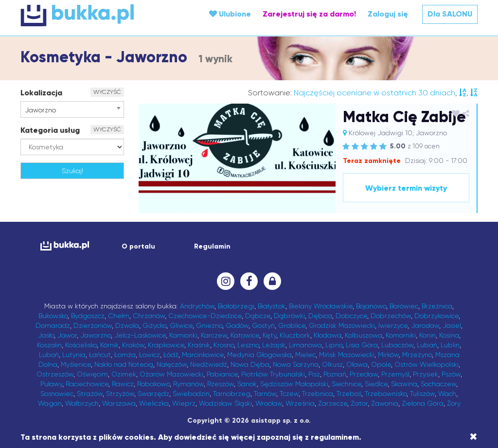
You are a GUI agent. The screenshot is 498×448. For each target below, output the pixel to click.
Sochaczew (438, 384)
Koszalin (49, 345)
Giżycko (154, 325)
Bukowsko (53, 316)
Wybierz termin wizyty (406, 188)
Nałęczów (172, 364)
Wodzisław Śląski (225, 403)
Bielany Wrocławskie (321, 306)
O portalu (138, 246)
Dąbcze (258, 316)
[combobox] (72, 109)
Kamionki (183, 335)
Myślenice (76, 364)
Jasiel (452, 325)
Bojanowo (371, 306)
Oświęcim (92, 374)
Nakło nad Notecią (124, 364)
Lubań (427, 345)
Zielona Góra (423, 403)
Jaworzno (96, 335)
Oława (357, 364)
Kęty (269, 335)
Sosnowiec (57, 394)
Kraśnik (199, 345)
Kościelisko (81, 345)
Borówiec (404, 306)
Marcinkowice (203, 355)
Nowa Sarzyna (296, 364)
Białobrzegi (236, 306)
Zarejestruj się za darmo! (309, 14)
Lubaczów (397, 345)
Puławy (51, 384)
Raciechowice (87, 384)
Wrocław (269, 403)
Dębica (320, 316)
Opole (381, 364)
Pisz (314, 374)
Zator (359, 403)
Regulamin (212, 246)
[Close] (473, 437)
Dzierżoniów (93, 325)
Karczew (214, 335)
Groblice (292, 325)
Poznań (335, 374)
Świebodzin (191, 394)
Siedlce (376, 384)
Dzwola (127, 325)
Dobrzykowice (436, 316)
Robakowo (153, 384)
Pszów (451, 374)
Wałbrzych (82, 403)
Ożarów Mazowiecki (171, 374)
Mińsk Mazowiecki (347, 355)
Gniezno (209, 325)
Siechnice (347, 384)
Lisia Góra (362, 345)
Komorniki (401, 335)
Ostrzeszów (55, 374)
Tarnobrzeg (232, 394)
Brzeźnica (437, 306)
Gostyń (263, 325)
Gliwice (181, 325)
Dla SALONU (450, 14)
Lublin (450, 345)
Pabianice (222, 374)
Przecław (364, 374)
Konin (427, 335)
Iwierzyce (393, 325)
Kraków (133, 345)
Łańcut (100, 355)
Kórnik (109, 345)
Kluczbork (295, 335)
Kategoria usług (50, 130)
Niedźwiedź (209, 364)
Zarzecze (333, 403)
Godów (237, 325)
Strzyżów (120, 394)
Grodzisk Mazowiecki (342, 325)
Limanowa (305, 345)
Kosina (449, 335)
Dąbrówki (289, 316)
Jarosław (425, 325)
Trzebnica (318, 394)
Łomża (125, 355)
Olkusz (332, 364)
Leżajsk (274, 345)
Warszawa (119, 403)
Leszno (248, 345)
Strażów (90, 394)
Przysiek (426, 374)
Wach (447, 394)
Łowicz (150, 355)
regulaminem (335, 437)
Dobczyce (351, 316)
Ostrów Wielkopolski (427, 364)
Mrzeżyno (417, 355)
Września (300, 403)
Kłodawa (328, 335)
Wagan (50, 403)
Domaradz (53, 325)
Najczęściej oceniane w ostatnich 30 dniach (374, 93)
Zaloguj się (388, 14)
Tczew (289, 394)
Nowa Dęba (250, 364)
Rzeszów (221, 384)
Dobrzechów (391, 316)
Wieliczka (154, 403)
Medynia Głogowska (259, 355)
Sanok (247, 384)
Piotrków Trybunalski (273, 374)
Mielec (305, 355)
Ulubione (230, 14)
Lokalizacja (41, 93)
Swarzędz (153, 394)
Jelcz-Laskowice (140, 335)
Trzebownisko (386, 394)
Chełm (119, 316)
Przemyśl (395, 374)
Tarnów (265, 394)
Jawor (67, 335)
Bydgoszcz (88, 316)
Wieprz (184, 403)
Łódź (171, 355)
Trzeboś (349, 394)
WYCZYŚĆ (107, 92)
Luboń (49, 355)
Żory (454, 403)
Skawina (404, 384)
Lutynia (74, 355)
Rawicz (123, 384)
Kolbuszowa (364, 335)
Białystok (272, 306)
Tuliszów (422, 394)
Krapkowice (166, 345)
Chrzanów (149, 316)
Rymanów (188, 384)
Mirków (388, 355)
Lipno (334, 345)
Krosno (224, 345)
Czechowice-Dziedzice (205, 316)
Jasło (46, 335)
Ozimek (124, 374)
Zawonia (385, 403)
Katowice (245, 335)
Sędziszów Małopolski (294, 384)
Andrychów (197, 306)
